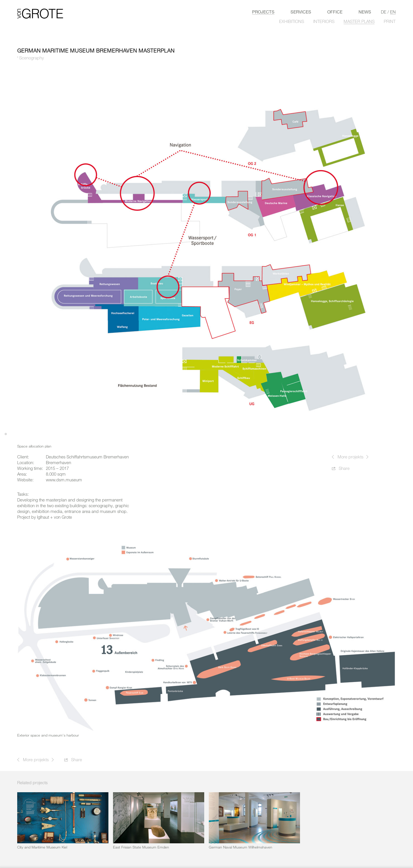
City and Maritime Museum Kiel (42, 847)
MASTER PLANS (359, 21)
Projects (263, 12)
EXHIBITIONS (292, 21)
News (365, 12)
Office (335, 12)
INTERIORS (324, 21)
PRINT (390, 21)
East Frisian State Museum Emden (141, 847)
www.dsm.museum (64, 480)
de (384, 12)
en (393, 12)
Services (301, 12)
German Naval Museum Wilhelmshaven (240, 847)
